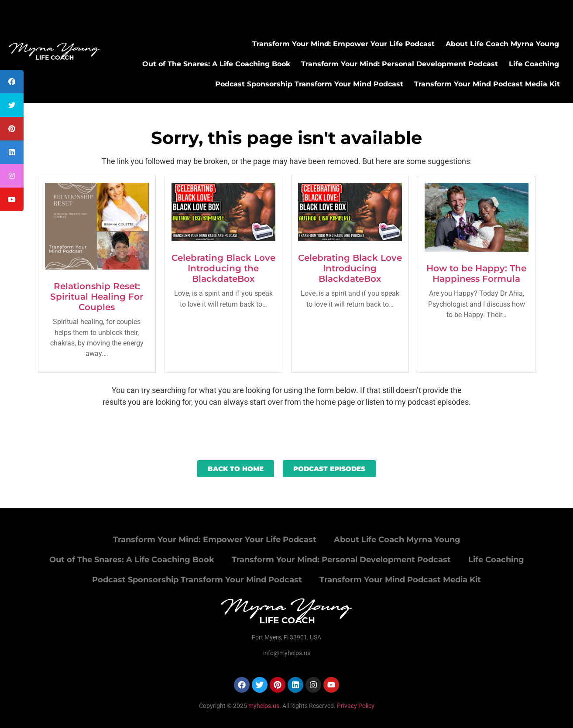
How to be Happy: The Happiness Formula (476, 273)
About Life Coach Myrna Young (502, 44)
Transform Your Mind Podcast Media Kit (487, 84)
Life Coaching (534, 64)
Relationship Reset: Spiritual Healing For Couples (97, 297)
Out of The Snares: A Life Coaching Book (216, 64)
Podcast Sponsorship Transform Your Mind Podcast (309, 84)
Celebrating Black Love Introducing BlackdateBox (350, 268)
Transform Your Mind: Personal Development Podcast (400, 64)
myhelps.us (263, 706)
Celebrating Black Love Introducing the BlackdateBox (223, 268)
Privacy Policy (356, 706)
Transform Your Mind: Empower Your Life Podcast (343, 44)
